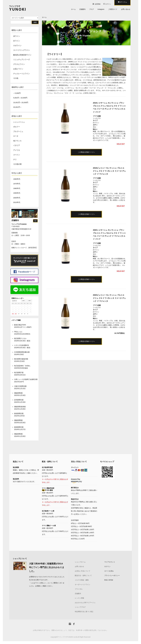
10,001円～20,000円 (21, 102)
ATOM (111, 580)
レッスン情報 (79, 598)
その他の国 (17, 164)
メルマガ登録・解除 (82, 580)
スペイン (17, 155)
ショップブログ (80, 607)
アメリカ (17, 150)
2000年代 (17, 198)
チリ (15, 159)
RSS (106, 580)
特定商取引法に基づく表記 (84, 612)
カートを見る (109, 571)
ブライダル (79, 589)
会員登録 (98, 4)
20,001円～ (17, 107)
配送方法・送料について (83, 575)
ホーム (73, 9)
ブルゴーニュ (18, 131)
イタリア (17, 145)
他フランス (17, 141)
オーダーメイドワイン (83, 584)
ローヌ (16, 136)
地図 (35, 221)
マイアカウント (110, 562)
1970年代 (17, 184)
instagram (101, 9)
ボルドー (17, 127)
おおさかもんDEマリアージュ (85, 603)
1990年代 (17, 193)
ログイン (108, 4)
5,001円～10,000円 (20, 98)
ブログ (92, 9)
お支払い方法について (83, 571)
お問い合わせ (126, 9)
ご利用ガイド (113, 9)
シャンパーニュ (19, 122)
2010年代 (17, 202)
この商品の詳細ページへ (86, 152)
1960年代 (17, 179)
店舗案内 (82, 9)
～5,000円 (17, 93)
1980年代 (17, 188)
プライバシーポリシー (112, 575)
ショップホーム (80, 562)
